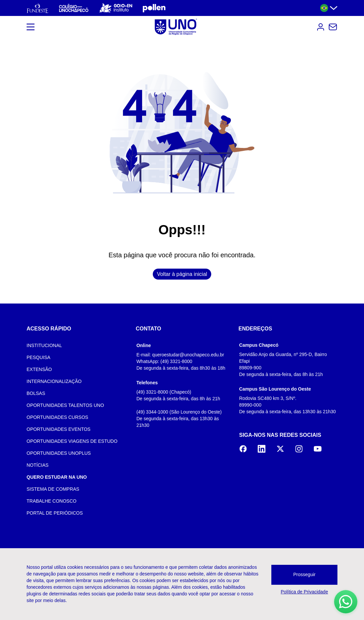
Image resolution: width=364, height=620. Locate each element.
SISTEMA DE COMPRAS (53, 489)
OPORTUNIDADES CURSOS (57, 417)
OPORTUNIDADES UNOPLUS (59, 453)
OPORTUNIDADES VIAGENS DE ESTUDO (72, 441)
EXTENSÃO (39, 369)
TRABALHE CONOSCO (51, 501)
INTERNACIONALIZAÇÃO (54, 381)
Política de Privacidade (304, 592)
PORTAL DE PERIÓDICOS (55, 513)
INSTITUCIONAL (44, 345)
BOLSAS (36, 393)
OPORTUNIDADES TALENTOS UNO (65, 405)
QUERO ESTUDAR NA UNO (57, 477)
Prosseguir (304, 574)
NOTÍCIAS (38, 465)
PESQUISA (39, 357)
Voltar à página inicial (182, 274)
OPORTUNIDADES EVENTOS (58, 429)
